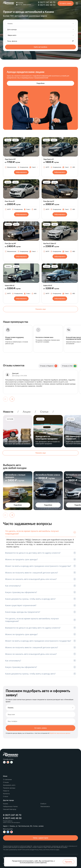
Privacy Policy (39, 850)
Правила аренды (9, 788)
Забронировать (21, 172)
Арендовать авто (9, 785)
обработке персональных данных (60, 733)
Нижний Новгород (10, 809)
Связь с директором (41, 838)
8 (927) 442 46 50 (47, 5)
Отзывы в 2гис (69, 366)
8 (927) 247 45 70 (47, 2)
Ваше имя (11, 714)
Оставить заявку (66, 3)
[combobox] (40, 24)
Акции (27, 412)
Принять (69, 862)
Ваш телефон (12, 721)
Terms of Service (51, 850)
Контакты (6, 794)
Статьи (44, 412)
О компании (7, 779)
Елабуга (43, 804)
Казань (11, 708)
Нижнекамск (45, 806)
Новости (8, 412)
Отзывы (6, 782)
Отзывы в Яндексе (49, 366)
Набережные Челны (10, 806)
